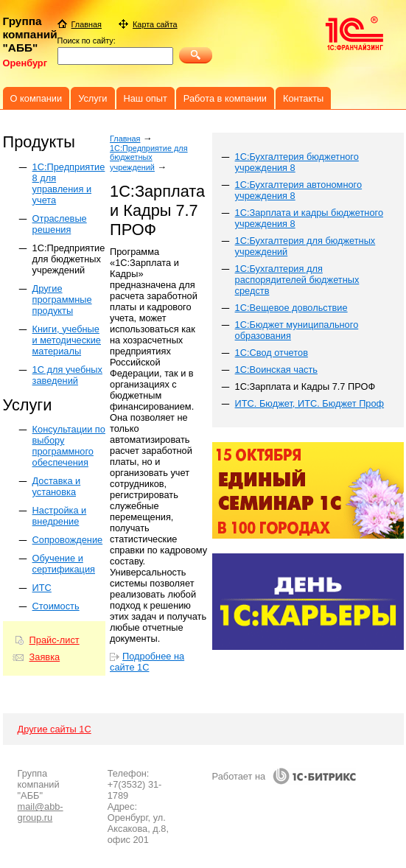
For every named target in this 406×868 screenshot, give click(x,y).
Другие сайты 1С (55, 729)
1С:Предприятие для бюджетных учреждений (69, 259)
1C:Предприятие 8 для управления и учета (69, 183)
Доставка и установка (57, 486)
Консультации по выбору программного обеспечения (69, 446)
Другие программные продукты (62, 300)
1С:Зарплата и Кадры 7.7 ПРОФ (305, 386)
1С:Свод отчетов (272, 353)
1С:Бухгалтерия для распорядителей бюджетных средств (297, 280)
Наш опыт (146, 98)
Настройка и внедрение (60, 516)
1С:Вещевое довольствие (291, 308)
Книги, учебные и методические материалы (67, 340)
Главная (125, 139)
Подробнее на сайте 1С (147, 662)
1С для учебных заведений (67, 375)
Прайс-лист (55, 640)
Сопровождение (68, 540)
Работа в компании (225, 98)
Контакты (303, 98)
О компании (36, 98)
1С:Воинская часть (276, 370)
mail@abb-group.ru (41, 812)
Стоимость (56, 606)
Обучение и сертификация (64, 564)
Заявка (45, 657)
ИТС (42, 588)
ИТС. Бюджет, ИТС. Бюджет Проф (310, 403)
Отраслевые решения (60, 224)
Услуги (92, 98)
